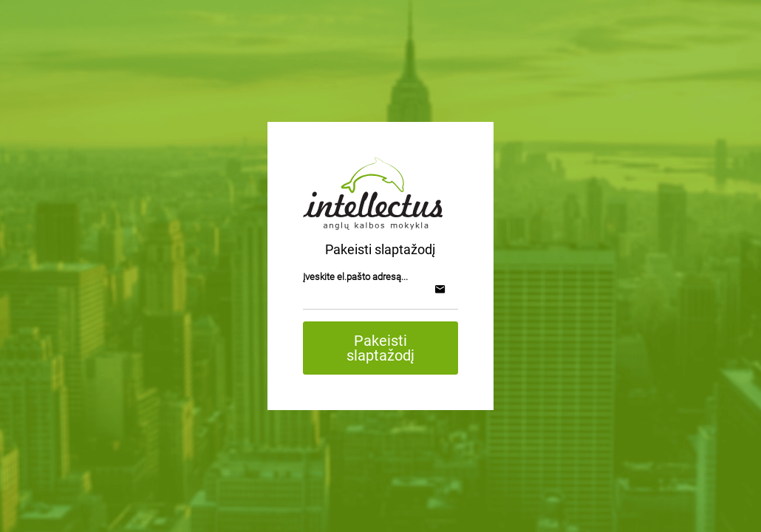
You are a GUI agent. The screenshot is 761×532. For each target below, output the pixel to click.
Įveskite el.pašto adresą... (355, 277)
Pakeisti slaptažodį (380, 348)
